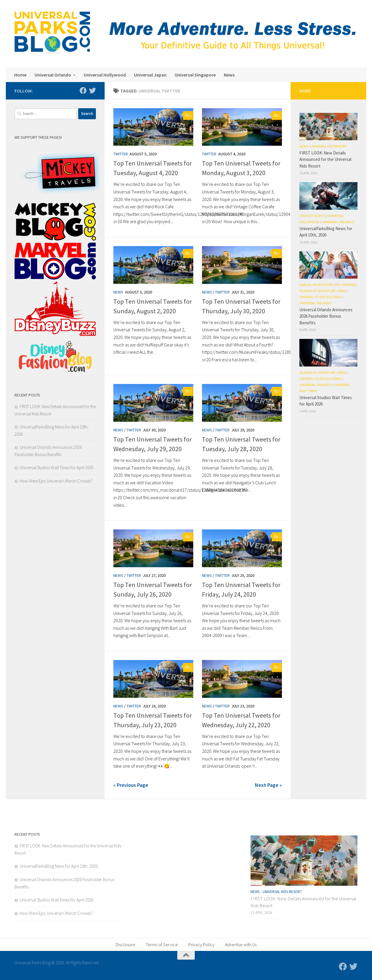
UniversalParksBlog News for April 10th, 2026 (59, 866)
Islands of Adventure (318, 291)
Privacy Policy (201, 945)
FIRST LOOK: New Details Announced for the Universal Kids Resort (325, 159)
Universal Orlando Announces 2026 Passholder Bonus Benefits (326, 316)
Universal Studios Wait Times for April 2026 (57, 468)
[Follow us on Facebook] (83, 90)
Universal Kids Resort (328, 146)
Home (20, 75)
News (229, 75)
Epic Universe (345, 285)
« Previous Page (131, 785)
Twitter (121, 154)
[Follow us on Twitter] (92, 90)
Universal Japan (150, 75)
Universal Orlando (53, 75)
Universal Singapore (195, 75)
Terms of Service (162, 945)
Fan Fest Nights (312, 216)
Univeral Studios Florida (321, 297)
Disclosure (125, 945)
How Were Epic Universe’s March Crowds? (56, 481)
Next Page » (268, 785)
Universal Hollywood (105, 75)
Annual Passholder (316, 285)
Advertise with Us (241, 945)
